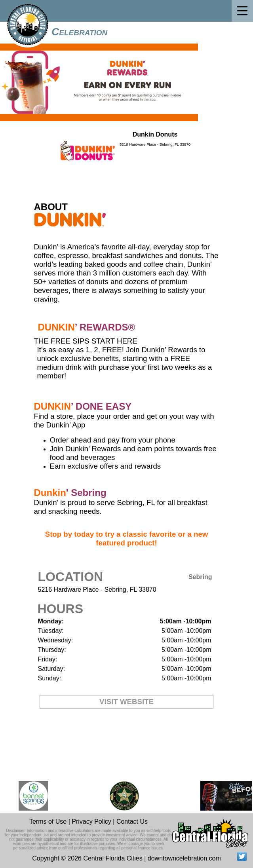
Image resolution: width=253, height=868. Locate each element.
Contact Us (132, 821)
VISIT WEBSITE (126, 702)
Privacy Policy (91, 821)
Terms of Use (48, 821)
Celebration (79, 32)
